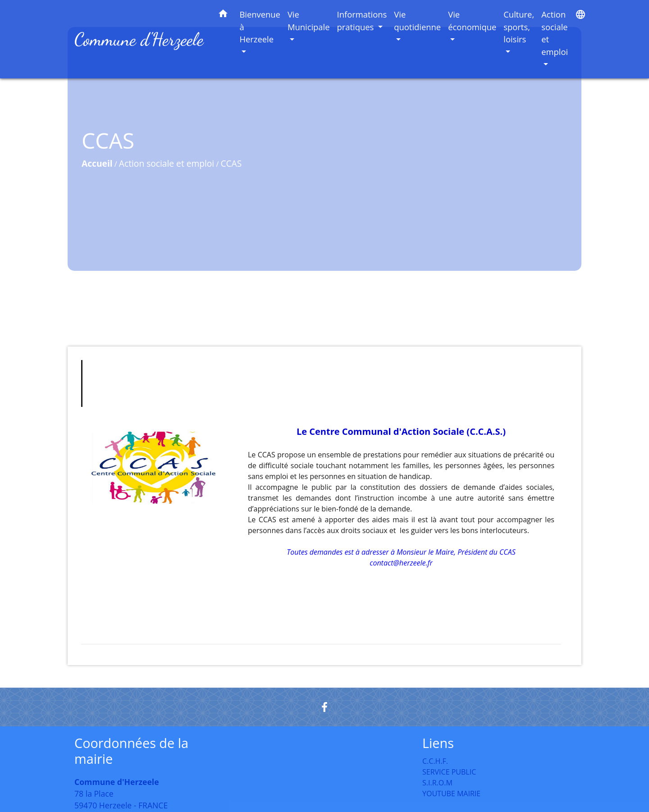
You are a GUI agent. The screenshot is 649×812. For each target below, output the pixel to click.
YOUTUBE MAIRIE (451, 794)
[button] (223, 15)
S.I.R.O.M (437, 783)
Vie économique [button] (472, 21)
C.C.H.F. (435, 761)
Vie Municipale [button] (309, 21)
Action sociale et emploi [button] (555, 33)
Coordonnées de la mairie (131, 751)
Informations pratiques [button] (362, 21)
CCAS (231, 163)
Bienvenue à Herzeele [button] (260, 27)
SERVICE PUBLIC (449, 772)
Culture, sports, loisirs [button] (519, 27)
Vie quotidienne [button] (417, 21)
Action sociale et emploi (167, 163)
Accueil (97, 163)
